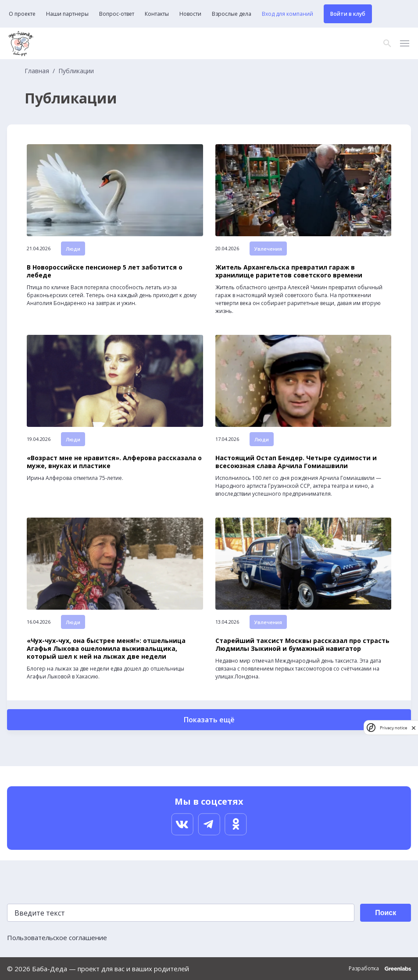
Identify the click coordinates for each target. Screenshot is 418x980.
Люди (73, 249)
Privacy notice (393, 728)
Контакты (157, 14)
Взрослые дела (232, 14)
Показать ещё (209, 720)
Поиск (386, 913)
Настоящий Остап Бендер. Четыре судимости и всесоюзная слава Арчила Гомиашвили (296, 462)
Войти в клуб (348, 14)
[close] (414, 728)
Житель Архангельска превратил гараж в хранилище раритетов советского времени (289, 271)
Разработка (380, 969)
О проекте (22, 14)
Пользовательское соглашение (57, 937)
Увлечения (268, 249)
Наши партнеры (67, 14)
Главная (37, 71)
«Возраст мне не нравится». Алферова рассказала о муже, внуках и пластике (114, 462)
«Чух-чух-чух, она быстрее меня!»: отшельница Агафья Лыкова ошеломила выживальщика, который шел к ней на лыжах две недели (106, 649)
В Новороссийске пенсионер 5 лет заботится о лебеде (105, 271)
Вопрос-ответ (117, 14)
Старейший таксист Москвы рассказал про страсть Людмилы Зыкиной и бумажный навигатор (302, 645)
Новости (190, 14)
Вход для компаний (288, 14)
